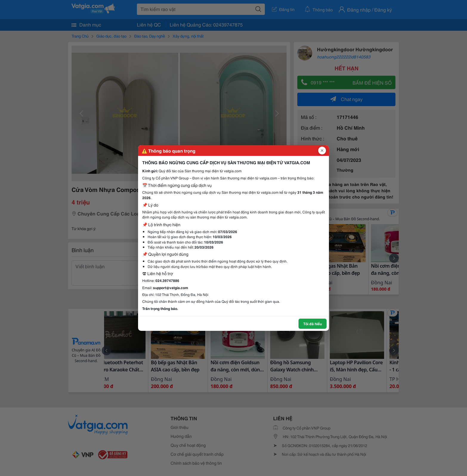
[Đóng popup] (322, 151)
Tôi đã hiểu (313, 324)
